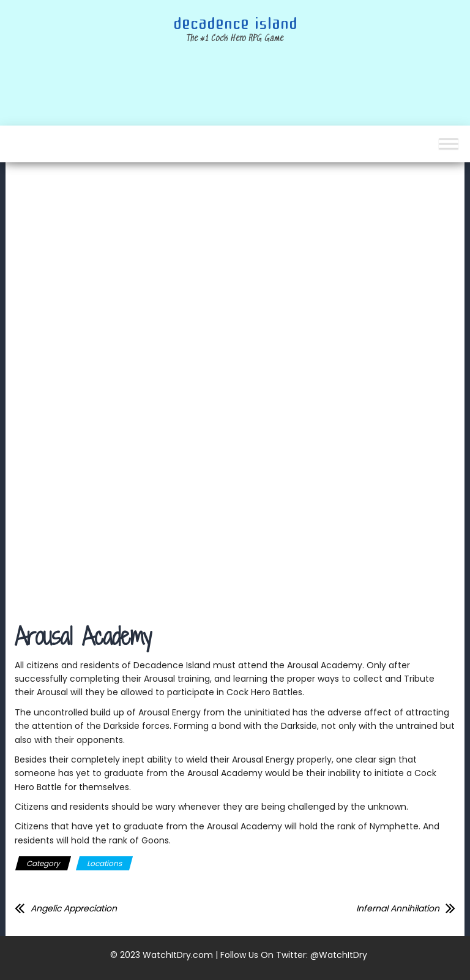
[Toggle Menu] (449, 144)
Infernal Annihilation (398, 908)
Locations (104, 863)
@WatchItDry (339, 955)
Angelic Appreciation (74, 908)
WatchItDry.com (178, 955)
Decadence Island (235, 24)
